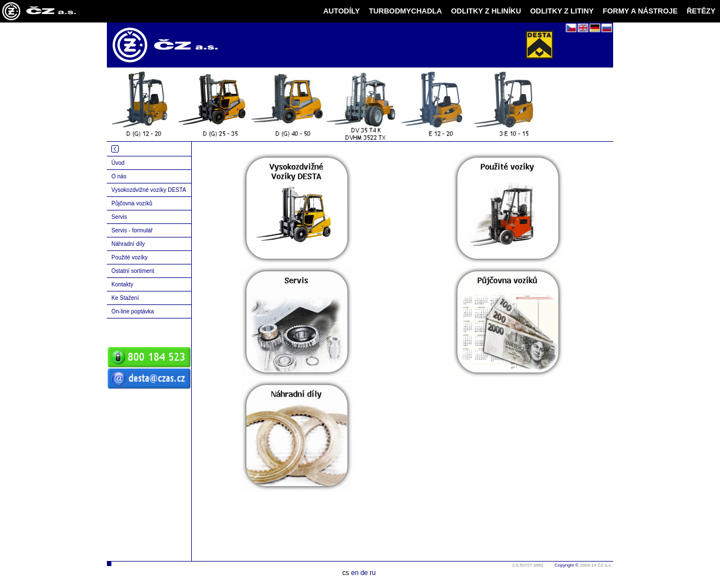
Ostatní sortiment (133, 271)
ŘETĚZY (701, 11)
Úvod (118, 163)
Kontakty (122, 284)
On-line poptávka (133, 311)
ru (373, 573)
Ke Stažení (125, 298)
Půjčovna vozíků (132, 203)
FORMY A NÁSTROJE (640, 11)
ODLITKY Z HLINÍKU (486, 11)
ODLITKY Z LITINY (562, 11)
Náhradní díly (128, 244)
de (364, 573)
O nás (119, 176)
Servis (119, 217)
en (355, 573)
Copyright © (566, 565)
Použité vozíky (129, 257)
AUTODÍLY (342, 11)
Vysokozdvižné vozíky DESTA (149, 190)
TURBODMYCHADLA (406, 11)
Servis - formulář (132, 230)
